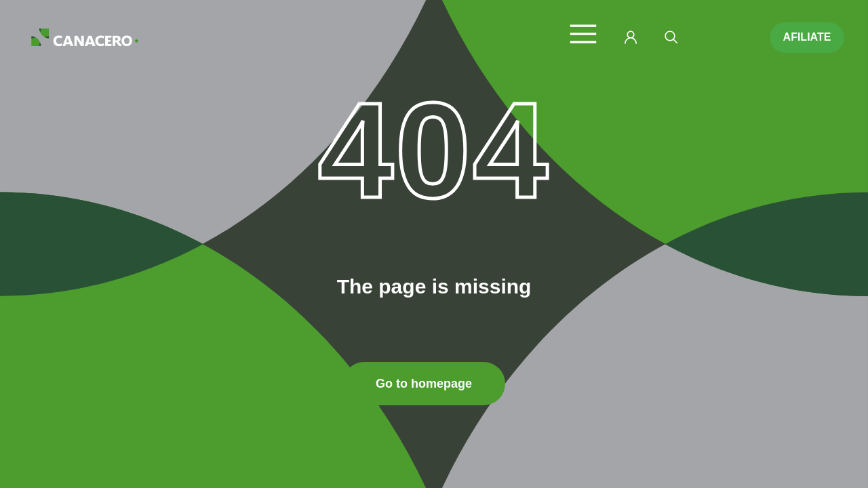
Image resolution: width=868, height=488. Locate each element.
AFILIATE (807, 37)
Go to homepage (424, 384)
